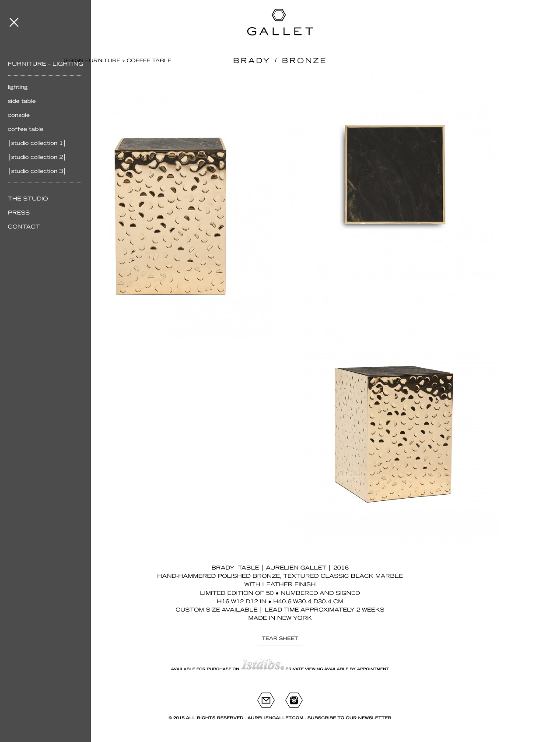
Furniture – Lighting (45, 64)
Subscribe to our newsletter (350, 718)
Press (19, 213)
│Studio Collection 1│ (37, 143)
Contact (24, 227)
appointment (373, 669)
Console (19, 115)
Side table (22, 101)
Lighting (18, 87)
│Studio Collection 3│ (37, 171)
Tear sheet (280, 638)
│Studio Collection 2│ (37, 157)
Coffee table (26, 129)
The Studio (28, 199)
